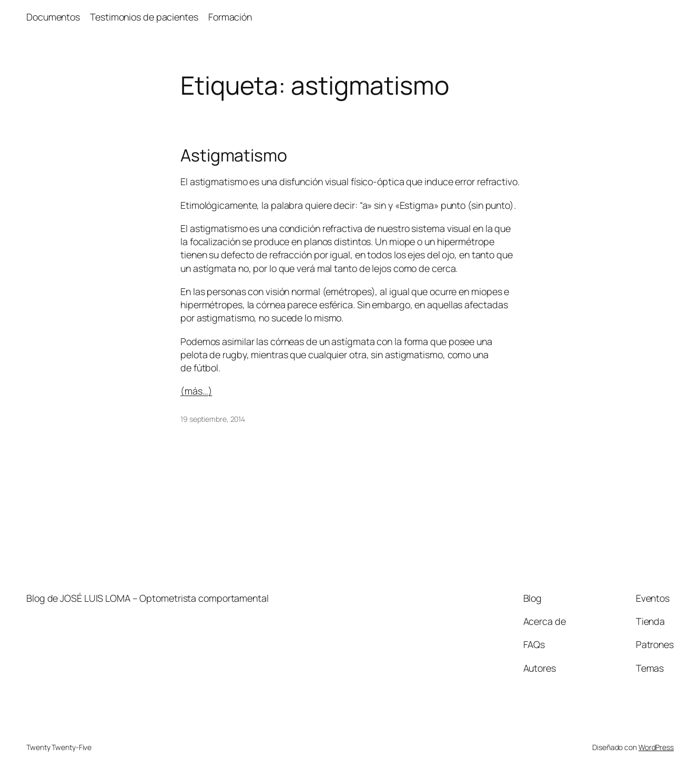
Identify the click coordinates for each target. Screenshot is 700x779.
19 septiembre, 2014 (213, 419)
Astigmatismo (234, 156)
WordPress (656, 747)
